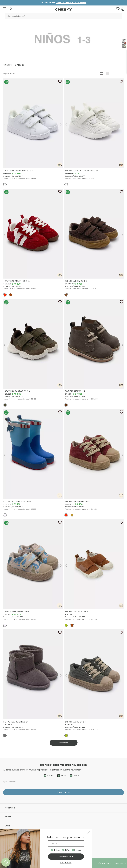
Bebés (57, 850)
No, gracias (66, 863)
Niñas (68, 850)
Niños (78, 850)
